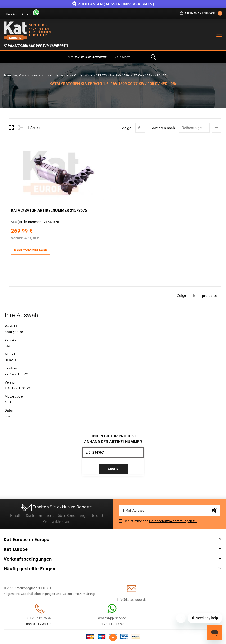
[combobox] (131, 58)
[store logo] (15, 31)
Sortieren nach (163, 128)
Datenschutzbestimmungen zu (173, 521)
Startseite (10, 76)
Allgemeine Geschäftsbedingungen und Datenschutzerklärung (49, 594)
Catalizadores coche (33, 76)
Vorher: (17, 238)
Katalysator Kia (60, 76)
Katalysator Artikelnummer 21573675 (49, 211)
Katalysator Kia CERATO (90, 76)
